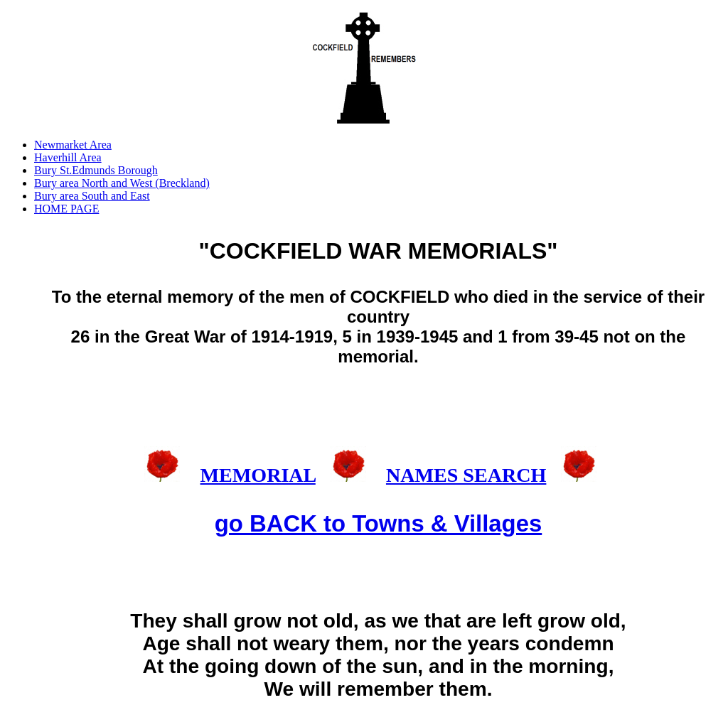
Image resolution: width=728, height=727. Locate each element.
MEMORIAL (258, 475)
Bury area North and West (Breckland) (122, 183)
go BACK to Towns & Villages (378, 523)
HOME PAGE (66, 209)
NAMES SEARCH (466, 475)
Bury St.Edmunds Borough (96, 170)
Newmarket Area (73, 145)
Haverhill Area (68, 157)
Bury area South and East (92, 196)
